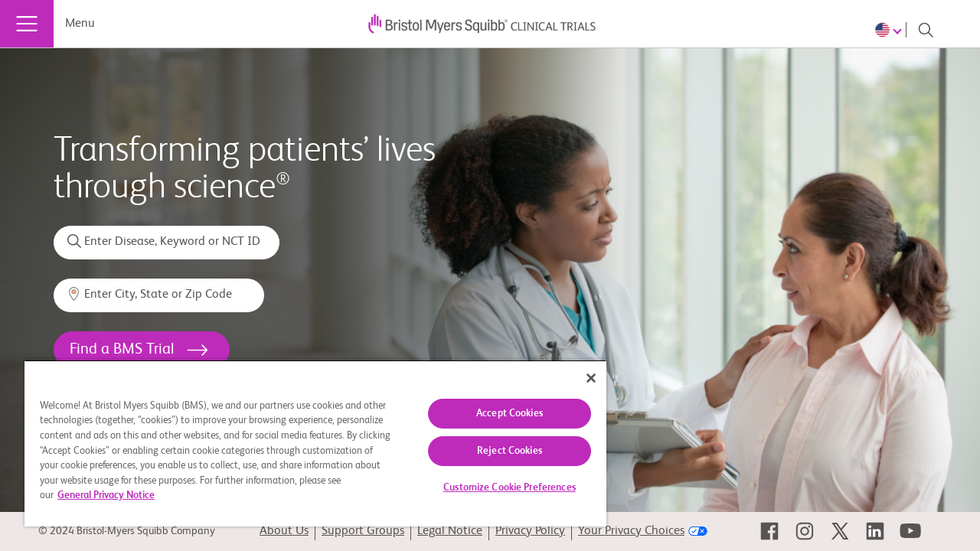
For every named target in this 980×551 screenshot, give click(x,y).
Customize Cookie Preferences (498, 488)
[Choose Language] (890, 30)
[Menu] (27, 24)
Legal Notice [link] (450, 531)
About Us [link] (284, 531)
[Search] (926, 30)
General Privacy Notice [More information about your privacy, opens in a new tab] (150, 496)
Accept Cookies (498, 414)
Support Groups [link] (363, 531)
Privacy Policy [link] (530, 531)
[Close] (577, 378)
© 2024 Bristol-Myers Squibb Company (127, 531)
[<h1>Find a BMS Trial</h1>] (142, 350)
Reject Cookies (498, 451)
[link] (769, 531)
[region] (309, 443)
